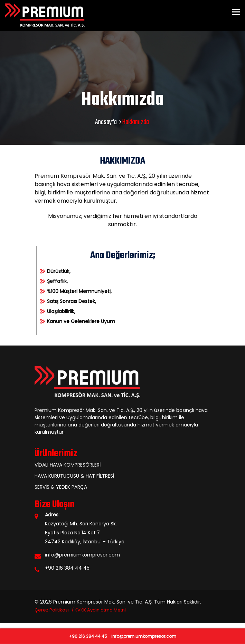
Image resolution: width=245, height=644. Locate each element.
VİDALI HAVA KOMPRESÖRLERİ (68, 465)
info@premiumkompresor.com (82, 555)
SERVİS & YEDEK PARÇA (61, 487)
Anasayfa (106, 122)
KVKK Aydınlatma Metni (100, 610)
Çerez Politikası (52, 610)
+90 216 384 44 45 (67, 568)
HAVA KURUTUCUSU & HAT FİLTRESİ (74, 476)
